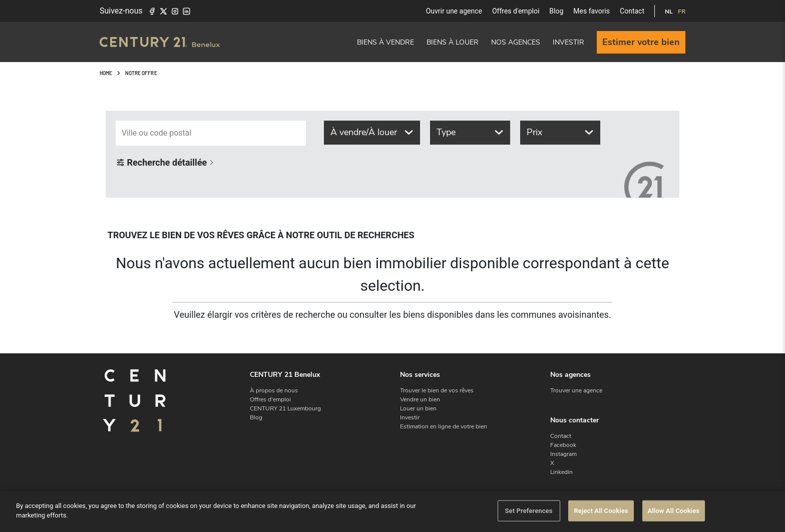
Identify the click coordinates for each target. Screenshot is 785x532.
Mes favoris (592, 11)
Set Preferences (528, 511)
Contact (632, 11)
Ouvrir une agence (454, 11)
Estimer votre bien (641, 42)
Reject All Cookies (601, 511)
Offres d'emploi (516, 11)
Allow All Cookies (674, 511)
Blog (556, 11)
